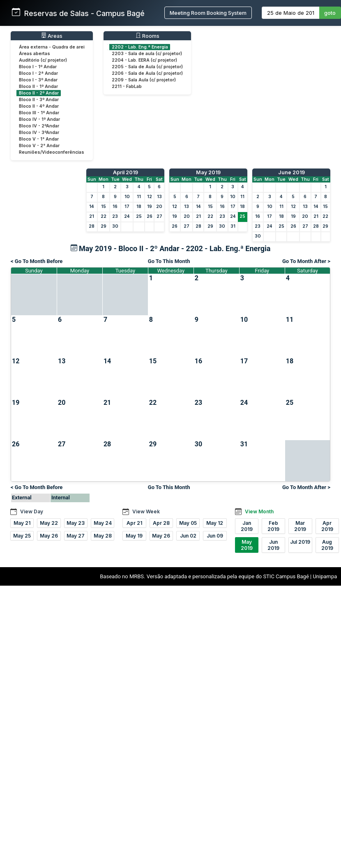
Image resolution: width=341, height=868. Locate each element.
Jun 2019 (273, 545)
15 (104, 207)
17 (127, 207)
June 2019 (291, 172)
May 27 (76, 536)
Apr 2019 (327, 526)
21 (92, 216)
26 (150, 216)
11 (139, 197)
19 (150, 207)
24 (127, 216)
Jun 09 (215, 536)
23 (115, 216)
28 (92, 226)
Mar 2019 (300, 526)
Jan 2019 (247, 526)
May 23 (76, 523)
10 (127, 197)
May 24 (103, 523)
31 (233, 226)
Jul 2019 (300, 542)
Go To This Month (169, 261)
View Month (259, 511)
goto (330, 13)
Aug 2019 (327, 545)
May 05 (188, 523)
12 (150, 197)
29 (104, 226)
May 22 (49, 523)
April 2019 (126, 172)
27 (159, 216)
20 (159, 207)
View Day (32, 511)
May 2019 (208, 172)
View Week (146, 511)
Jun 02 (188, 536)
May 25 (22, 536)
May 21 (22, 523)
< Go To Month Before (37, 261)
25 (139, 216)
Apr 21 (134, 523)
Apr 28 (161, 523)
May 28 (103, 536)
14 (92, 207)
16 (115, 207)
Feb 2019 (273, 526)
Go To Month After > (306, 261)
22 (104, 216)
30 (115, 226)
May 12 (215, 523)
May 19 (134, 536)
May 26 (49, 536)
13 (159, 197)
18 (139, 207)
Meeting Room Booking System (208, 13)
